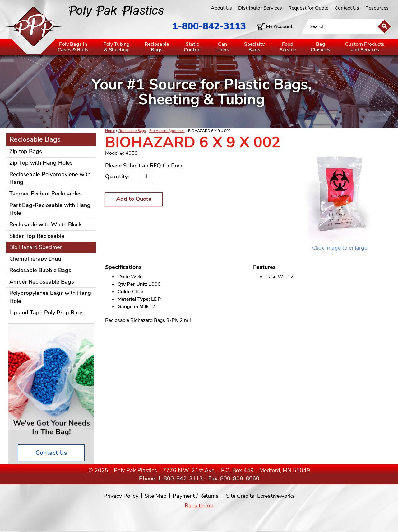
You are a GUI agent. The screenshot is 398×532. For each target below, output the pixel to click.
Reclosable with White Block (46, 224)
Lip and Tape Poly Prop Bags (46, 313)
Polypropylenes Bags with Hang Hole (50, 297)
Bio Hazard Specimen (167, 131)
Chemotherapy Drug (35, 259)
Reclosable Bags (132, 131)
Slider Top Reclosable (37, 236)
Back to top (199, 506)
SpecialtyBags (254, 47)
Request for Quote (308, 8)
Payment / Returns (196, 496)
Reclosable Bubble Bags (40, 270)
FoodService (288, 47)
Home (110, 131)
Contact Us (347, 8)
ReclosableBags (157, 47)
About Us (221, 8)
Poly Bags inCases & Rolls (73, 47)
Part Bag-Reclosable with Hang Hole (50, 209)
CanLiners (222, 47)
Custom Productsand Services (365, 47)
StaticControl (192, 47)
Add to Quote (134, 199)
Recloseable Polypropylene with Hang (50, 178)
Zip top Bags (26, 151)
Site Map (155, 496)
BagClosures (320, 47)
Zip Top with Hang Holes (41, 163)
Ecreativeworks (276, 496)
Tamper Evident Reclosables (46, 194)
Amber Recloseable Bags (42, 282)
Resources (377, 8)
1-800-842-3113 (209, 26)
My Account (279, 26)
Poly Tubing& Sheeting (116, 47)
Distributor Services (260, 8)
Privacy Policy (121, 496)
